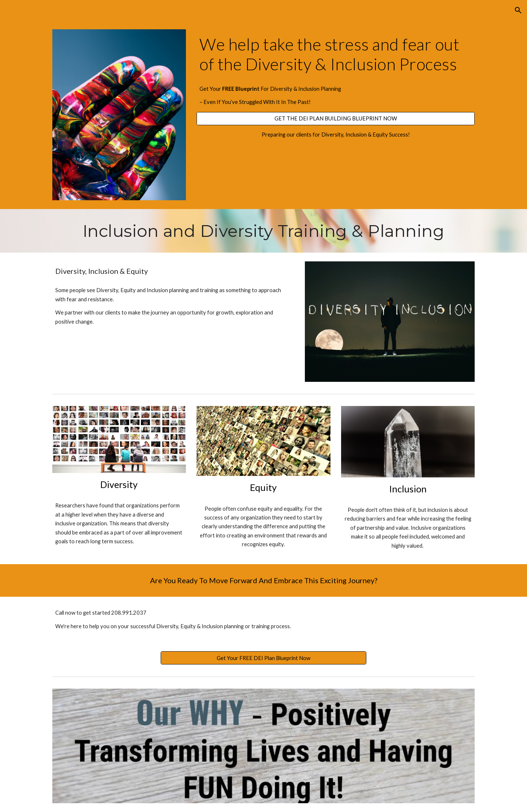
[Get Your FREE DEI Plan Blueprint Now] (263, 658)
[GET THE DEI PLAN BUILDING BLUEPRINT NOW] (336, 119)
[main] (336, 54)
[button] (518, 10)
